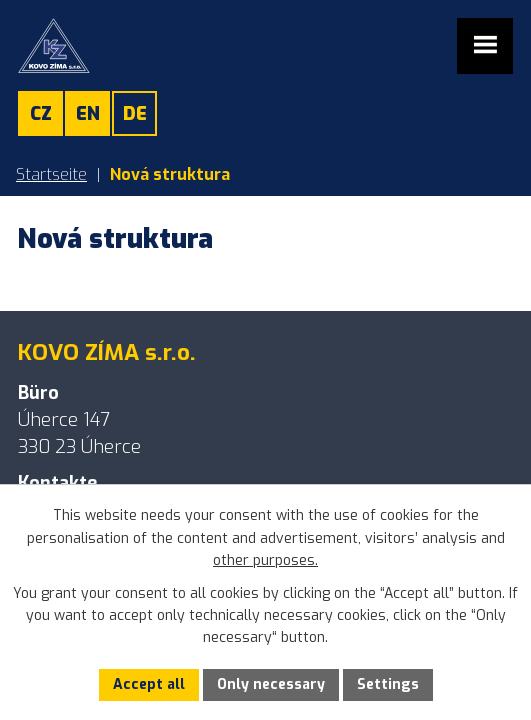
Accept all (149, 684)
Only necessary (271, 684)
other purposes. (265, 560)
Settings (388, 684)
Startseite (51, 174)
